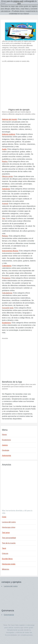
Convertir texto (8, 308)
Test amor (6, 533)
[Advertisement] (19, 87)
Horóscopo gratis (9, 564)
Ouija (4, 517)
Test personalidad (9, 538)
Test (4, 218)
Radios (5, 161)
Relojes (5, 236)
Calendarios (7, 266)
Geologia (6, 450)
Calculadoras (7, 293)
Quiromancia (9, 615)
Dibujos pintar (7, 176)
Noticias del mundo (9, 119)
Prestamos (6, 278)
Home (4, 435)
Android (5, 204)
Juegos (5, 445)
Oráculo (5, 553)
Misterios (6, 569)
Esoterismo (6, 323)
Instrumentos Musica (10, 251)
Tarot (4, 548)
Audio (4, 149)
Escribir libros (7, 559)
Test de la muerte (9, 543)
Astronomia (6, 455)
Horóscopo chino (9, 527)
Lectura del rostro (9, 522)
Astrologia (6, 189)
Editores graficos (9, 134)
